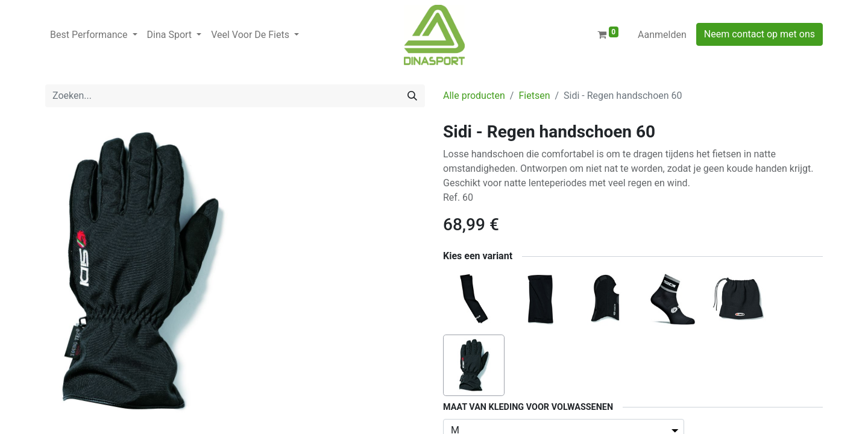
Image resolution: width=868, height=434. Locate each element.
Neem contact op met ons (759, 34)
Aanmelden (662, 35)
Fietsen (534, 96)
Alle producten (474, 96)
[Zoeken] (412, 96)
